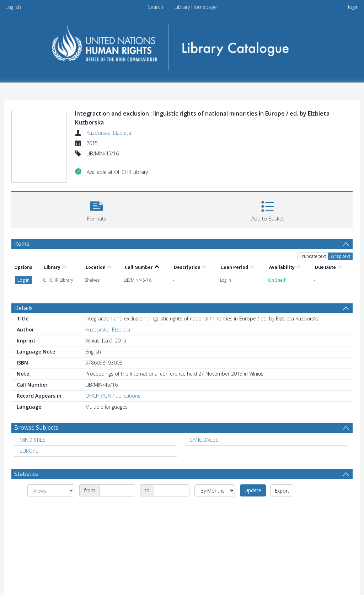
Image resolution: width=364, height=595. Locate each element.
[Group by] (51, 490)
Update (253, 490)
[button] (97, 209)
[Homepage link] (182, 45)
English (13, 7)
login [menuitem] (353, 7)
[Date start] (117, 490)
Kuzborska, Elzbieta (109, 133)
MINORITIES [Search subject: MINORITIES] (33, 440)
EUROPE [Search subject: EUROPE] (29, 451)
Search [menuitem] (155, 7)
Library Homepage (196, 7)
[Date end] (172, 490)
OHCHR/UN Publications (113, 396)
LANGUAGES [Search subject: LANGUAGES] (204, 440)
